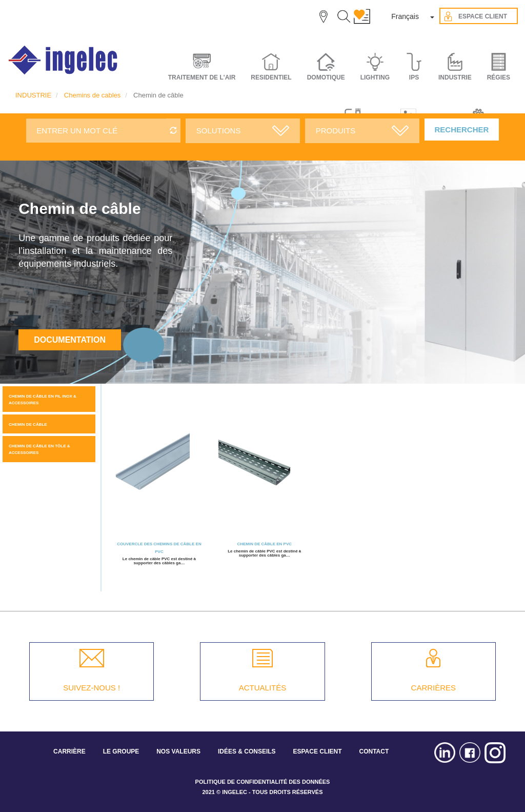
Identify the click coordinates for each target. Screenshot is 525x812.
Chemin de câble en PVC (264, 544)
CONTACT (374, 751)
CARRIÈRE (69, 751)
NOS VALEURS (178, 751)
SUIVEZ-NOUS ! (92, 688)
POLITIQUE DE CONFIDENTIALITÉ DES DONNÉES (263, 782)
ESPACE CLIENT (317, 751)
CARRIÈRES (434, 688)
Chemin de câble (28, 424)
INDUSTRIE (33, 95)
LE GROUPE (121, 751)
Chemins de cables (93, 95)
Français (405, 16)
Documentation (70, 340)
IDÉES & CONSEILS (247, 751)
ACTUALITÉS (263, 688)
